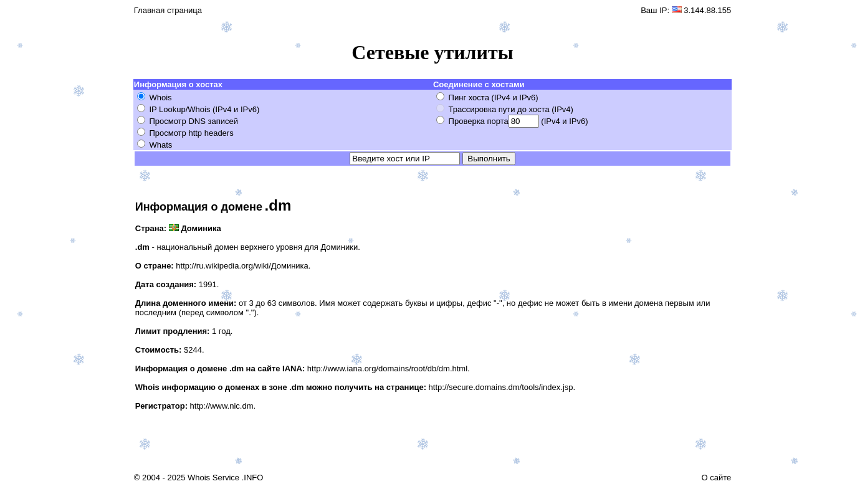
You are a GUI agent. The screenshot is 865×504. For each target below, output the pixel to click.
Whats (160, 145)
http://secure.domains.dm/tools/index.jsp (501, 387)
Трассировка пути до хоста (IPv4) (511, 109)
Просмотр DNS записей (194, 121)
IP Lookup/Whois (179, 109)
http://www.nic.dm (222, 406)
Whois (160, 97)
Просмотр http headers (191, 133)
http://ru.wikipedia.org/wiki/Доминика (242, 266)
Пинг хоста (469, 97)
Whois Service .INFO (225, 478)
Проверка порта (479, 121)
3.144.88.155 (707, 10)
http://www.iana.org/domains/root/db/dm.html (387, 368)
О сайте (716, 478)
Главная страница (168, 10)
